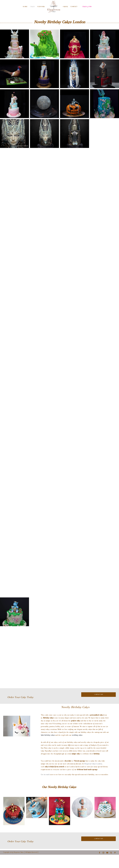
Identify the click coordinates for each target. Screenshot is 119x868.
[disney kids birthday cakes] (59, 824)
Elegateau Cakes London (93, 777)
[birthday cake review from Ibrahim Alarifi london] (37, 821)
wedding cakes (77, 749)
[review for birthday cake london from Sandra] (105, 821)
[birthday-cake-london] (82, 821)
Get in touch (45, 788)
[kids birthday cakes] (14, 824)
